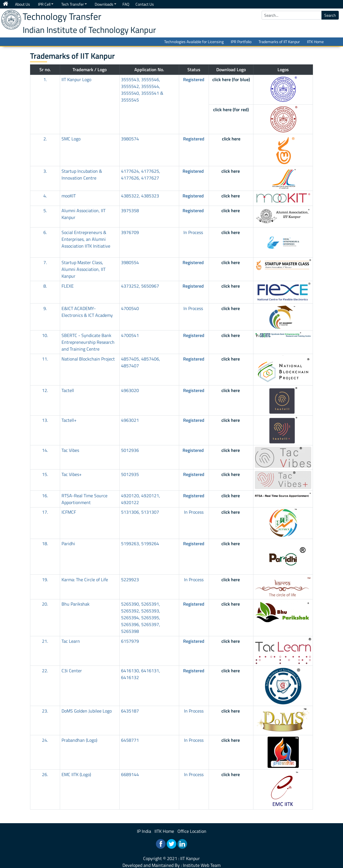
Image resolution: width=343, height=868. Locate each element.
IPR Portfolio (241, 42)
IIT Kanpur (190, 858)
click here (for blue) (231, 79)
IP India (144, 831)
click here (231, 139)
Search (330, 15)
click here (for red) (231, 109)
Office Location (192, 831)
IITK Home (315, 42)
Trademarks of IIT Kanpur (279, 42)
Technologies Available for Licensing (194, 42)
